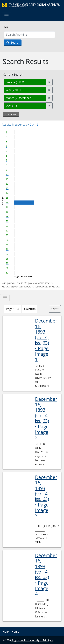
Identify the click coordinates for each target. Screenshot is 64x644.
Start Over (11, 114)
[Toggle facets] (5, 298)
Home (15, 632)
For (6, 27)
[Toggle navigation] (6, 16)
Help (6, 632)
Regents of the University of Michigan (32, 640)
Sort (54, 309)
